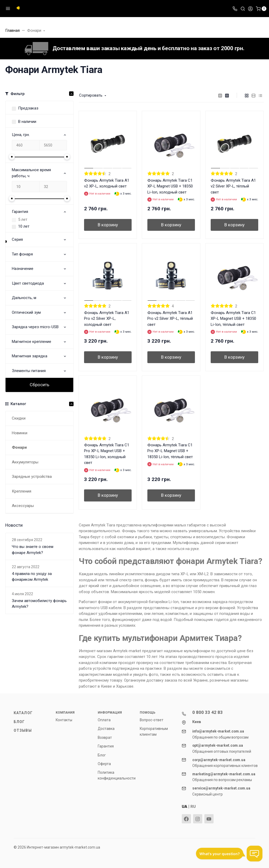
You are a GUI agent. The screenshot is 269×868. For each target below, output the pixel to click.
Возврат (105, 738)
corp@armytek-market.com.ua (219, 760)
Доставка (106, 729)
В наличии (27, 122)
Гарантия (106, 746)
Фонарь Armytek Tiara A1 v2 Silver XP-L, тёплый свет (233, 186)
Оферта (104, 764)
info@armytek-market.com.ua (218, 731)
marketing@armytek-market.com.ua (224, 774)
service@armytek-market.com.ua (221, 788)
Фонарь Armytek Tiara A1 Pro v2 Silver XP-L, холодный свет (107, 319)
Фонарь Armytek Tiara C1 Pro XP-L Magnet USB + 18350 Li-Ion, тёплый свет (170, 451)
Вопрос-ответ (152, 720)
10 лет (24, 226)
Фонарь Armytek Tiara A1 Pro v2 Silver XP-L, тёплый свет (170, 319)
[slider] (12, 157)
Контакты (64, 720)
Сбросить (40, 385)
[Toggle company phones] (235, 8)
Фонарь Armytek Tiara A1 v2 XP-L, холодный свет (107, 183)
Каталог (23, 713)
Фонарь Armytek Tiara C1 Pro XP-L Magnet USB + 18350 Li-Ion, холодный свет (107, 454)
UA (185, 807)
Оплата (104, 720)
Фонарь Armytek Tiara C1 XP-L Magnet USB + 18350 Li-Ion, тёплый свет (233, 319)
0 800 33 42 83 (208, 712)
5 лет (23, 219)
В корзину (108, 225)
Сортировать (91, 95)
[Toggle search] (243, 8)
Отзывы (23, 730)
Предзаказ (28, 108)
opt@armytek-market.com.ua (218, 745)
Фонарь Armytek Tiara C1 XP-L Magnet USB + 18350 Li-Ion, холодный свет (170, 186)
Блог (19, 722)
